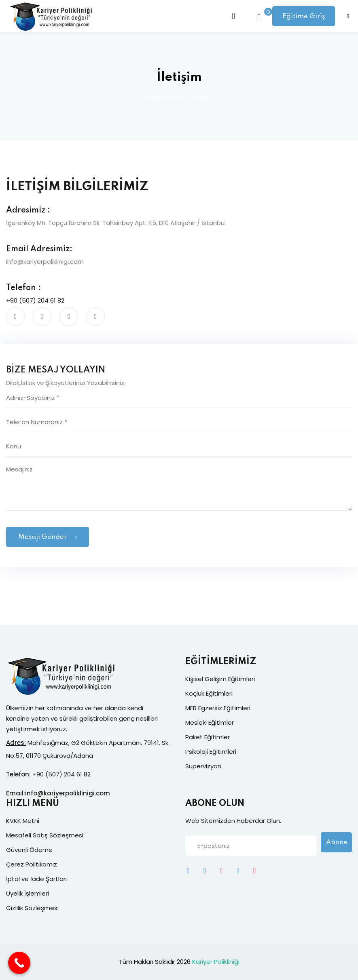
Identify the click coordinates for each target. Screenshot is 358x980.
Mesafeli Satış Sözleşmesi (45, 835)
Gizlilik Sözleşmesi (32, 908)
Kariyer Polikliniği (216, 962)
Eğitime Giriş (303, 16)
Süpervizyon (203, 766)
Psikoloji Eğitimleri (211, 752)
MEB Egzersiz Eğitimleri (218, 708)
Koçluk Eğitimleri (209, 693)
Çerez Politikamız (32, 864)
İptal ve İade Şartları (36, 879)
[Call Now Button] (19, 963)
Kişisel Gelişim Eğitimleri (220, 679)
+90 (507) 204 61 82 (35, 300)
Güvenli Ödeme (29, 850)
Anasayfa (163, 98)
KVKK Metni (23, 821)
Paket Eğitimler (208, 737)
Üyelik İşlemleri (28, 893)
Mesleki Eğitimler (210, 722)
